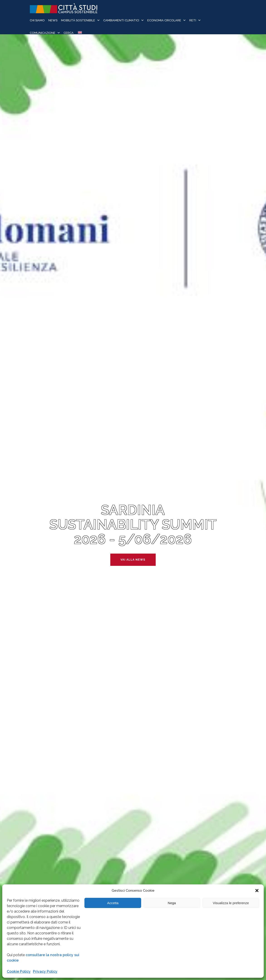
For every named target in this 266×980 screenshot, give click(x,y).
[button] (257, 891)
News (53, 20)
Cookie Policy (19, 971)
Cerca (69, 33)
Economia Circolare (164, 20)
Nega (172, 903)
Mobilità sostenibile (78, 20)
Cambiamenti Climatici (121, 20)
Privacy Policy (45, 971)
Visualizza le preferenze (231, 903)
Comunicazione (43, 33)
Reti (193, 20)
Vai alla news (133, 560)
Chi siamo (37, 20)
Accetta (113, 903)
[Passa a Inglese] (80, 33)
